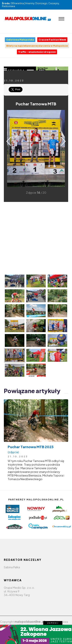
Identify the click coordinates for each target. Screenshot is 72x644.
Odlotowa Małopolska (20, 40)
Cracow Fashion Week (52, 40)
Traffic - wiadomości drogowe (37, 52)
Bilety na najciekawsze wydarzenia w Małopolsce (37, 46)
